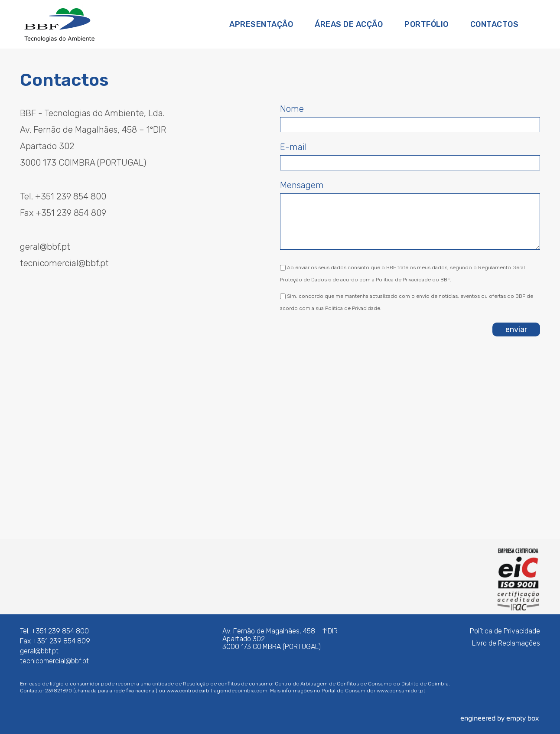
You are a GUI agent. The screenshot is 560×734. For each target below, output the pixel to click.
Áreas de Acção (349, 24)
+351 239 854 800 (71, 196)
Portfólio (427, 24)
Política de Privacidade (505, 631)
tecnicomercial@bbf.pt (64, 263)
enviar (516, 329)
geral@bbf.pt (45, 247)
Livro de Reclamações (506, 643)
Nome (292, 109)
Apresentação (261, 24)
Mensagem (302, 185)
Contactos (495, 24)
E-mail (293, 147)
